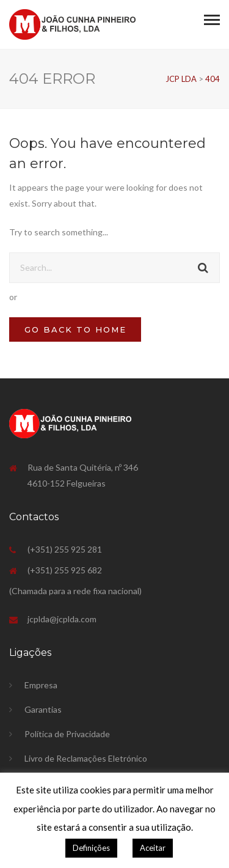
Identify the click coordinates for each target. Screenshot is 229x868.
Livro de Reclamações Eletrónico (86, 758)
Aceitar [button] (153, 848)
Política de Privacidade (67, 734)
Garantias (43, 709)
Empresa (41, 685)
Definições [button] (91, 848)
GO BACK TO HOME (75, 329)
